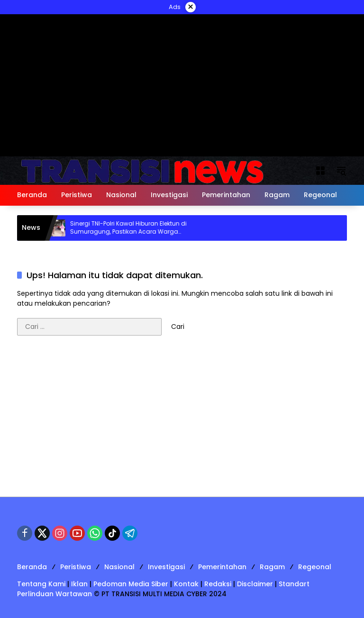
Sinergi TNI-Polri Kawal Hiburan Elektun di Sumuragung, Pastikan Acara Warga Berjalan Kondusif (132, 228)
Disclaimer (255, 584)
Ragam (272, 567)
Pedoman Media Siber (131, 584)
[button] (341, 171)
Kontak (186, 584)
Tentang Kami (41, 584)
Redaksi (218, 584)
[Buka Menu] (320, 171)
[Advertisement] (182, 421)
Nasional (119, 567)
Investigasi (166, 567)
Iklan (79, 584)
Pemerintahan (222, 567)
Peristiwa (76, 567)
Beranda (32, 567)
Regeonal (315, 567)
